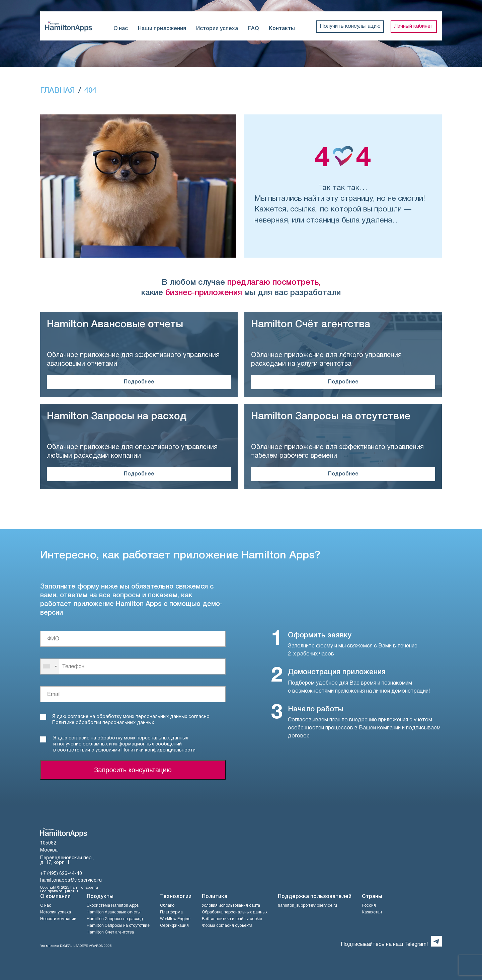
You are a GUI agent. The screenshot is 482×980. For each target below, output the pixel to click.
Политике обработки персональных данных (103, 723)
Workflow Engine (175, 919)
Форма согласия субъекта (227, 926)
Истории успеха (217, 29)
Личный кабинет (414, 26)
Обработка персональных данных (235, 912)
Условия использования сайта (231, 906)
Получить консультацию (350, 26)
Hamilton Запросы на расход (115, 919)
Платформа (171, 912)
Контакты (282, 29)
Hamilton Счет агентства (110, 932)
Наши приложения (162, 29)
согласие (79, 738)
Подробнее (139, 382)
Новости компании (58, 919)
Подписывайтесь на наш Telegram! (384, 945)
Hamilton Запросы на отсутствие (118, 926)
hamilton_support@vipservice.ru (307, 906)
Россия (369, 906)
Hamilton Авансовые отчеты (114, 912)
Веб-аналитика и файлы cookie (232, 919)
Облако (167, 906)
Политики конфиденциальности (158, 750)
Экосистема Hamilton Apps (113, 906)
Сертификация (174, 926)
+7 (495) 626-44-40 (61, 874)
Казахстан (372, 912)
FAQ (253, 29)
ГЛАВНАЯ (58, 91)
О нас (121, 29)
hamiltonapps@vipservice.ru (71, 880)
